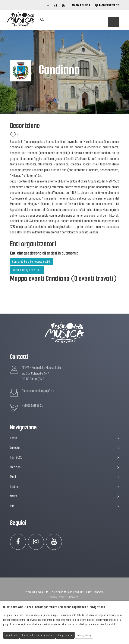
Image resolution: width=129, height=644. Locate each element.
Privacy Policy (57, 597)
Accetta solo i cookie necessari (38, 635)
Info (64, 506)
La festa (64, 448)
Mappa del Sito (81, 5)
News (64, 496)
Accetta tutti (11, 635)
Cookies (74, 597)
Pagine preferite (109, 5)
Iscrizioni (64, 467)
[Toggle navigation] (114, 22)
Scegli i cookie (65, 635)
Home (64, 438)
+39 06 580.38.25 (32, 406)
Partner (64, 487)
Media (64, 477)
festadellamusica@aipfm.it (38, 391)
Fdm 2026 (64, 457)
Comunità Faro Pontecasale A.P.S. (32, 262)
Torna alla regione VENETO (27, 270)
